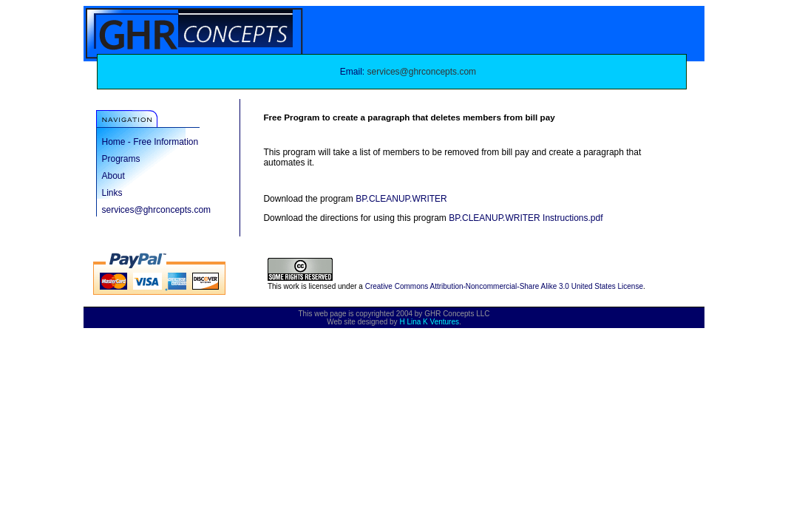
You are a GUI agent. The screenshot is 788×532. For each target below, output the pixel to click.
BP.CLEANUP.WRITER (401, 199)
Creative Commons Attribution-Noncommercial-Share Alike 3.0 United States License (504, 286)
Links (112, 193)
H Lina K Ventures (429, 322)
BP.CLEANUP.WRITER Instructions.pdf (526, 218)
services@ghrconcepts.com (422, 72)
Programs (121, 159)
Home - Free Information (150, 142)
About (113, 176)
